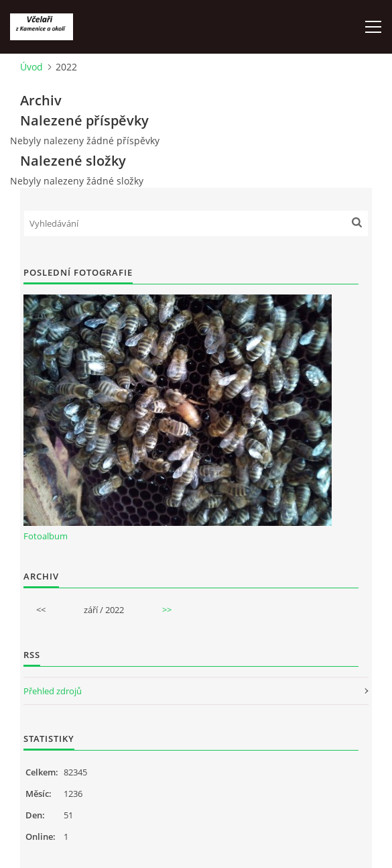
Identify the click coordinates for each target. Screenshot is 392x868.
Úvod (31, 67)
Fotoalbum (46, 536)
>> (167, 610)
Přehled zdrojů (53, 691)
